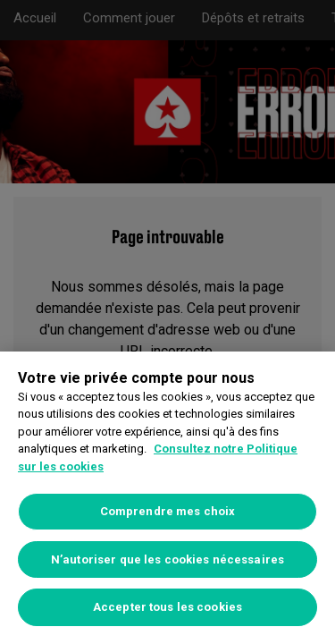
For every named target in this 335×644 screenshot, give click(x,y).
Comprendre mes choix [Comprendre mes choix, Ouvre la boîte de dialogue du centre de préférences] (168, 511)
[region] (167, 498)
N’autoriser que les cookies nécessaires (167, 559)
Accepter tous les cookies (167, 607)
